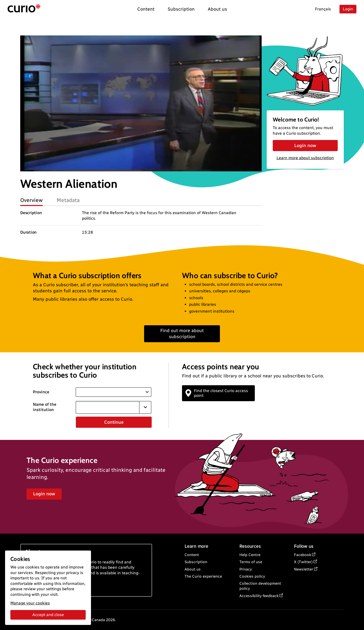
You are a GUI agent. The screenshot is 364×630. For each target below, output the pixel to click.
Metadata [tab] (68, 200)
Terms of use (251, 562)
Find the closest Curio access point (217, 393)
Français (323, 9)
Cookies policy (252, 576)
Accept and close (48, 615)
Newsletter (304, 569)
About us (193, 569)
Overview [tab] (31, 200)
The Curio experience (203, 576)
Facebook (303, 555)
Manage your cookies (30, 603)
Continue (114, 422)
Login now (305, 146)
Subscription (196, 562)
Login (348, 9)
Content (192, 555)
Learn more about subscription (305, 158)
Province (41, 392)
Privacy (246, 569)
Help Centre (250, 555)
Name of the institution (45, 407)
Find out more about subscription (182, 333)
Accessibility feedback (259, 596)
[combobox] (107, 407)
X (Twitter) (303, 562)
